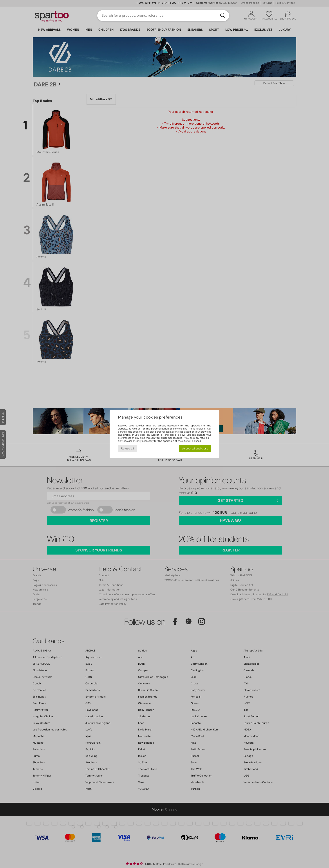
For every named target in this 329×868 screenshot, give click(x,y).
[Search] (222, 16)
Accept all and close (195, 448)
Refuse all (127, 448)
